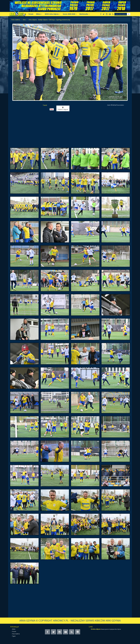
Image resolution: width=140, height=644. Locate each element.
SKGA (14, 629)
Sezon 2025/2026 (70, 14)
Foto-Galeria (16, 20)
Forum (31, 14)
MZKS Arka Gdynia (52, 14)
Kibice (39, 14)
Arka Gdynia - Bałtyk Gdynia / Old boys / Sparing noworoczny (49, 20)
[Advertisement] (70, 129)
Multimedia (84, 14)
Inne (24, 20)
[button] (129, 14)
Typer (14, 636)
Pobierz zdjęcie (63, 108)
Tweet (45, 105)
